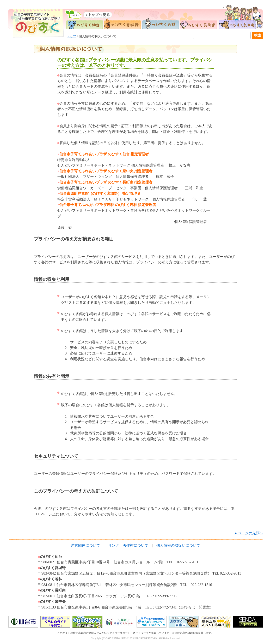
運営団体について (85, 545)
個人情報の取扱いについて (178, 545)
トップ (71, 36)
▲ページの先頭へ (249, 533)
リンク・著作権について (128, 545)
